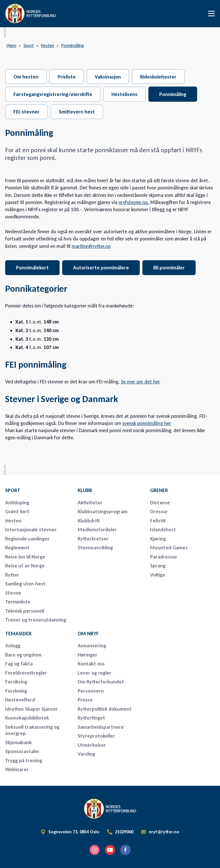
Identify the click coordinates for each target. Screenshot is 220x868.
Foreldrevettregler (26, 673)
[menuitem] (38, 490)
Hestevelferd (20, 700)
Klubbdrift (89, 521)
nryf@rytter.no (164, 832)
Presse (85, 700)
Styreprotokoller (96, 736)
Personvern (91, 691)
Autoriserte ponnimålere (101, 268)
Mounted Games (169, 548)
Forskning (16, 691)
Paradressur (164, 557)
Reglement (17, 548)
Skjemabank (18, 742)
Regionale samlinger (27, 539)
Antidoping (17, 503)
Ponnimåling (73, 45)
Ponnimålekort (32, 268)
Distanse (160, 503)
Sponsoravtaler (22, 751)
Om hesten (26, 77)
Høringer (88, 655)
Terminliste (18, 602)
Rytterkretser (93, 539)
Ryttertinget (91, 718)
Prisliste (67, 77)
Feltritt (158, 521)
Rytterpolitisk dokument (105, 709)
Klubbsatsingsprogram (103, 512)
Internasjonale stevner (31, 530)
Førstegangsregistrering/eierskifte (53, 94)
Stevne (13, 593)
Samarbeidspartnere (101, 727)
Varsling (86, 754)
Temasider (18, 634)
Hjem (11, 45)
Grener (159, 490)
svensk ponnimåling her (147, 423)
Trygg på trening (24, 761)
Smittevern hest (77, 112)
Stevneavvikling (95, 548)
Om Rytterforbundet (101, 682)
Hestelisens (124, 94)
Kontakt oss (91, 664)
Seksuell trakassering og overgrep (32, 730)
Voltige (158, 575)
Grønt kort (17, 512)
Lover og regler (95, 673)
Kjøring (158, 539)
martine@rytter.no (91, 246)
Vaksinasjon (108, 77)
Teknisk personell (25, 611)
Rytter (12, 575)
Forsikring (16, 682)
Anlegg (13, 646)
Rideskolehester (158, 77)
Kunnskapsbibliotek (27, 718)
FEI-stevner (26, 112)
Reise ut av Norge (25, 566)
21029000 (124, 832)
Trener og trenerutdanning (36, 620)
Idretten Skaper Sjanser (32, 709)
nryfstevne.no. (134, 202)
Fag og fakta (19, 664)
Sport (29, 45)
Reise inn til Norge (25, 557)
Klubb (85, 490)
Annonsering (92, 646)
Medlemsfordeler (97, 530)
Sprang (158, 566)
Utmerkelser (92, 745)
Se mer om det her (140, 382)
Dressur (159, 512)
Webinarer (17, 769)
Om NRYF (88, 634)
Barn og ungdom (23, 655)
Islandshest (163, 530)
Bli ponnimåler (169, 268)
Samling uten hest (25, 584)
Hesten (48, 45)
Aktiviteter (90, 503)
